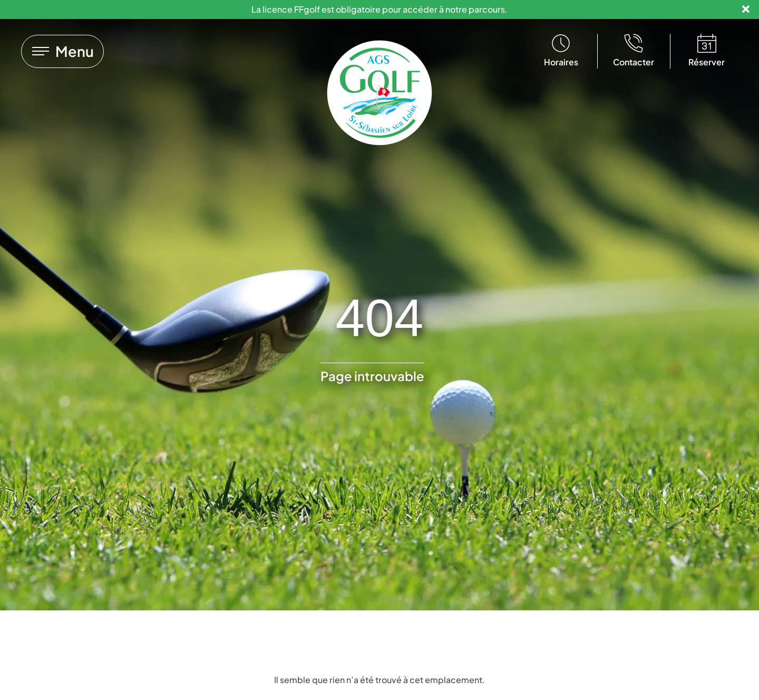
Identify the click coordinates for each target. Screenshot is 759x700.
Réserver (707, 62)
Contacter (634, 62)
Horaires (561, 62)
